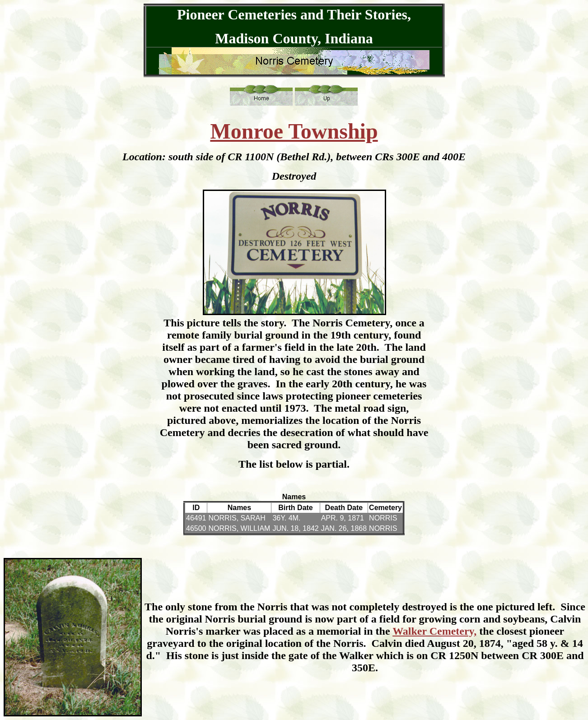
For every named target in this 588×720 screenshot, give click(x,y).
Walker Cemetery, (434, 631)
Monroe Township (294, 131)
